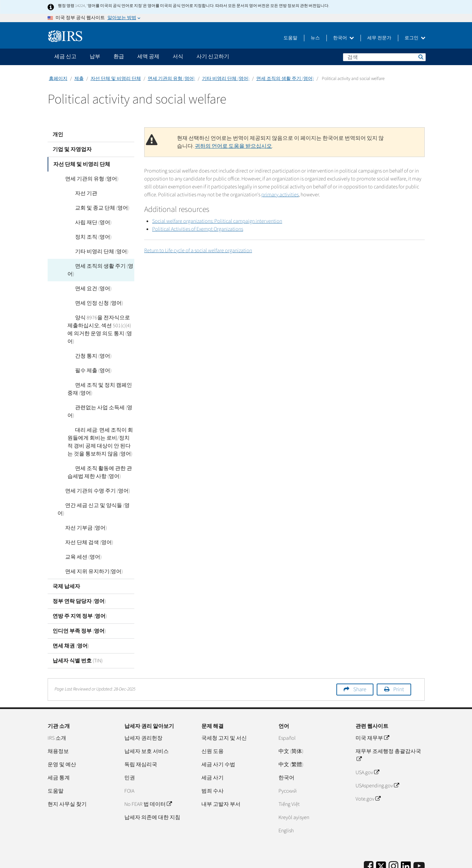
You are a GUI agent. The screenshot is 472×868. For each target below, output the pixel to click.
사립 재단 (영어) (86, 222)
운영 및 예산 (62, 733)
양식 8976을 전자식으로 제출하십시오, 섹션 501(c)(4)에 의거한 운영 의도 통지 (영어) (101, 318)
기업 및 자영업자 (72, 149)
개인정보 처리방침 (382, 860)
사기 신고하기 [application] (213, 57)
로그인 (415, 38)
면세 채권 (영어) (71, 614)
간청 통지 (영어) (86, 340)
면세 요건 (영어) (86, 281)
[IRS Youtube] (419, 835)
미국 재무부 (372, 706)
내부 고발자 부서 (221, 772)
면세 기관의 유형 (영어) (172, 79)
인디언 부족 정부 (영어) (79, 599)
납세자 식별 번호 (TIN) (78, 629)
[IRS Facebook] (369, 835)
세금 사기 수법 (218, 733)
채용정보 (58, 720)
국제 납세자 (66, 555)
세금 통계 (59, 746)
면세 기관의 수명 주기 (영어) (90, 467)
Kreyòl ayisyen (294, 786)
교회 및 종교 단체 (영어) (95, 208)
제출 (79, 79)
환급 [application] (119, 57)
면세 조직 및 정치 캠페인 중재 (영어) (99, 373)
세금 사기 (213, 746)
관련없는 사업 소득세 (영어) (99, 392)
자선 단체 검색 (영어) (82, 511)
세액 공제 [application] (148, 57)
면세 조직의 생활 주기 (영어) (285, 79)
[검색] (384, 57)
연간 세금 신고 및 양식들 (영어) (93, 482)
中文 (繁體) (291, 733)
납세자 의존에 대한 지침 (152, 786)
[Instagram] (393, 835)
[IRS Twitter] (381, 837)
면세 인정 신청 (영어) (91, 295)
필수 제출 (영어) (86, 355)
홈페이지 (58, 79)
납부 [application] (95, 57)
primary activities (280, 195)
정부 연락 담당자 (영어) (79, 570)
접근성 (417, 860)
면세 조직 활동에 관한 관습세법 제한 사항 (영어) (99, 449)
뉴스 (315, 38)
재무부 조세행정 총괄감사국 (388, 724)
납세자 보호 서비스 (147, 720)
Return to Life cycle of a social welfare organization (198, 251)
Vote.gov (368, 767)
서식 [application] (178, 57)
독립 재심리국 (141, 733)
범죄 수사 (213, 759)
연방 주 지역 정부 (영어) (80, 584)
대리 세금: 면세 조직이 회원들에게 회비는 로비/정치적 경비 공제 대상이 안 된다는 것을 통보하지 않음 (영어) (99, 418)
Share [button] (360, 658)
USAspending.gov (377, 754)
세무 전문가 (379, 38)
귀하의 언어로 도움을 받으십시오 (233, 146)
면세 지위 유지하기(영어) (86, 540)
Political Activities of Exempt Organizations (198, 229)
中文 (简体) (291, 720)
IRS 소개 (57, 706)
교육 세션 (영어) (76, 525)
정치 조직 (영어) (86, 237)
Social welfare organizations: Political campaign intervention (217, 221)
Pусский (288, 759)
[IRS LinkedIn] (406, 837)
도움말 (290, 38)
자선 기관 (79, 193)
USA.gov (367, 741)
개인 (58, 135)
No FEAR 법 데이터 (148, 772)
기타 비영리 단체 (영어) (226, 79)
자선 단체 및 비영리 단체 (116, 79)
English (286, 799)
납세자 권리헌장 (143, 706)
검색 (420, 57)
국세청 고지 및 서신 (224, 706)
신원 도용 (213, 720)
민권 (130, 746)
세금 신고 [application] (65, 57)
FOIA (129, 759)
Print (399, 658)
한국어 (343, 38)
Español (287, 706)
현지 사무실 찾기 (67, 772)
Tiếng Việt (289, 772)
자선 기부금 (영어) (78, 496)
